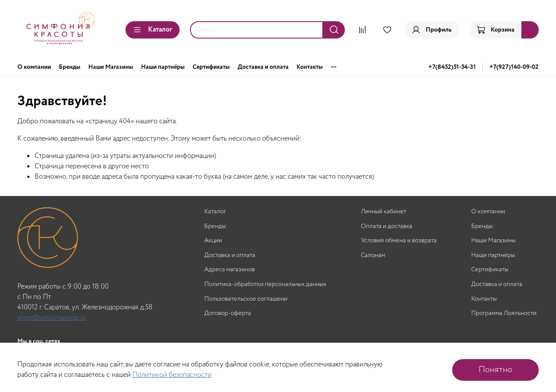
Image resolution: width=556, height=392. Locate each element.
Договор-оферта (228, 313)
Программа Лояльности (504, 313)
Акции (213, 241)
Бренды (70, 67)
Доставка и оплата (263, 67)
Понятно (495, 370)
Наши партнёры (163, 67)
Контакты (310, 67)
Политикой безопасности (172, 375)
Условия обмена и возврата (399, 241)
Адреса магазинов (230, 270)
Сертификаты (211, 67)
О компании (34, 67)
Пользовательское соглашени (246, 299)
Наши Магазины (111, 67)
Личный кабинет (384, 212)
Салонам (373, 255)
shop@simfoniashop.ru (52, 318)
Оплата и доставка (387, 227)
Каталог (153, 30)
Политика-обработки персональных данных (265, 284)
